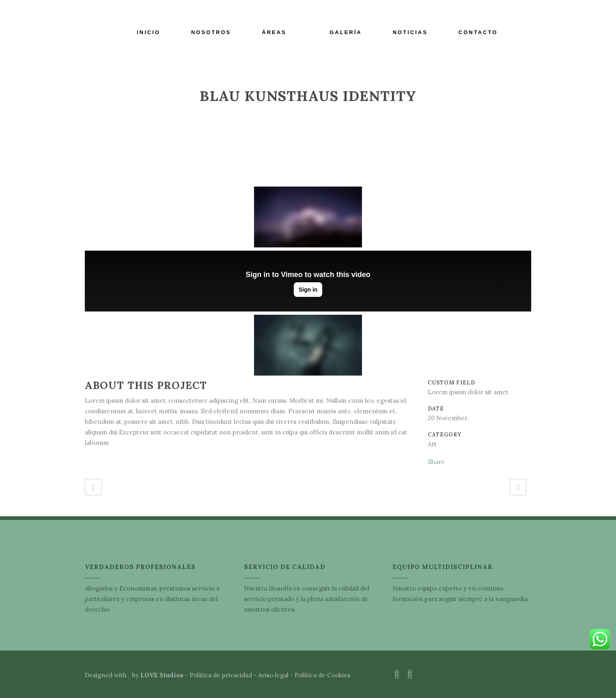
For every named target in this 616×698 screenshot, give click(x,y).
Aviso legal (273, 675)
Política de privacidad (221, 675)
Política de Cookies (322, 675)
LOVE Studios (162, 675)
